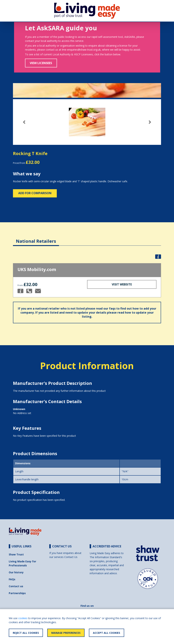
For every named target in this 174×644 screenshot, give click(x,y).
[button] (24, 122)
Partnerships (17, 593)
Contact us (16, 586)
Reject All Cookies (26, 633)
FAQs (12, 579)
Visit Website (122, 284)
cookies (23, 618)
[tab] (36, 238)
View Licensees (41, 63)
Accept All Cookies (107, 633)
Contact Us (71, 557)
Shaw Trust (16, 554)
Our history (16, 572)
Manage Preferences (66, 633)
